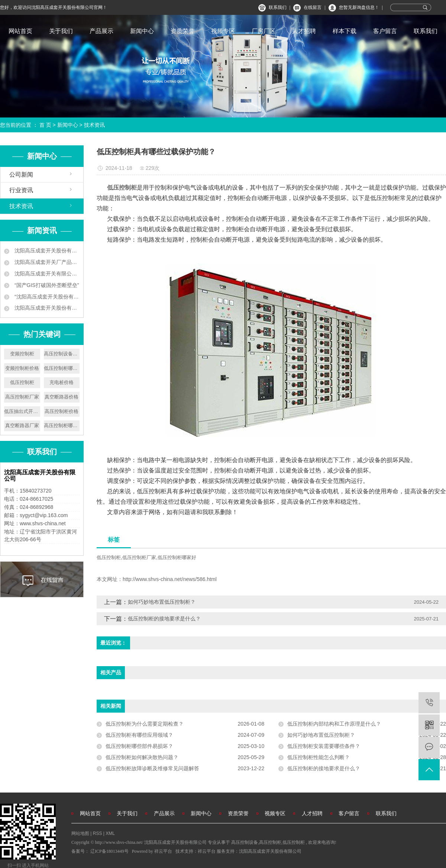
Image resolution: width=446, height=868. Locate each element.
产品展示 (101, 31)
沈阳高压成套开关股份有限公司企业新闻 (46, 251)
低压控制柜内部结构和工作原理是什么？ (334, 724)
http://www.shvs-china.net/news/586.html (170, 579)
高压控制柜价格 (62, 411)
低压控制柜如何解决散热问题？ (142, 757)
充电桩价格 (62, 382)
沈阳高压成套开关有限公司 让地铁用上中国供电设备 (46, 274)
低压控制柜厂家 (139, 557)
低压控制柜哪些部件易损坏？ (139, 746)
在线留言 (313, 7)
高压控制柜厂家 (22, 397)
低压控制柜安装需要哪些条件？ (324, 746)
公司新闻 (21, 175)
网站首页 (20, 31)
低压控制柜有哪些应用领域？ (139, 735)
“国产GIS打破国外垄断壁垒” (46, 285)
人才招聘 (304, 31)
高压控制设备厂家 (62, 354)
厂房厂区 (264, 31)
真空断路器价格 (62, 397)
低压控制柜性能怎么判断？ (319, 757)
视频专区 (223, 31)
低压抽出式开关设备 (22, 411)
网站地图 (81, 833)
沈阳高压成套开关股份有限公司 (270, 851)
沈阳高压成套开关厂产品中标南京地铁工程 (46, 262)
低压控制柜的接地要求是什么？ (164, 619)
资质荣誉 (182, 31)
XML (110, 833)
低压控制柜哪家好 (62, 368)
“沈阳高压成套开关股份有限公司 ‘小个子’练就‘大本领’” (46, 297)
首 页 (45, 125)
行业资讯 (21, 190)
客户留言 (385, 31)
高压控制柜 (270, 842)
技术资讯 (94, 125)
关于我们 (61, 31)
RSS (98, 833)
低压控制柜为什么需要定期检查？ (145, 724)
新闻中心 (142, 31)
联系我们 (278, 7)
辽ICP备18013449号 (109, 851)
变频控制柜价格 (22, 368)
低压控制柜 (22, 382)
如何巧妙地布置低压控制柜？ (162, 602)
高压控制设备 (245, 842)
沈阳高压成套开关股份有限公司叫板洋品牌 (46, 308)
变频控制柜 (22, 354)
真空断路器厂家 (22, 425)
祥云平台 (163, 851)
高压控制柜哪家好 (62, 425)
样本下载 (345, 31)
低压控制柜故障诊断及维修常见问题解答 (152, 768)
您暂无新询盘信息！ (359, 7)
